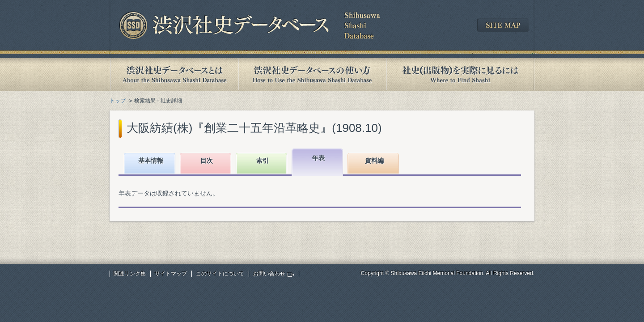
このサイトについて (220, 274)
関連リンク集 (130, 274)
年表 (318, 158)
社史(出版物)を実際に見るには (460, 74)
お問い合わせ (269, 274)
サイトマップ (171, 274)
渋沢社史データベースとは (174, 74)
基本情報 (151, 161)
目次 (207, 161)
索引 (263, 161)
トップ (118, 101)
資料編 (374, 161)
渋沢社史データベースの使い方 (312, 74)
